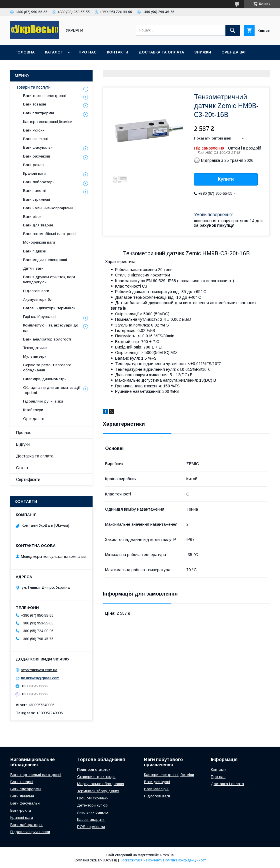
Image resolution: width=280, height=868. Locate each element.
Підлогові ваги (36, 291)
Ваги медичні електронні (45, 260)
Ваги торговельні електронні (36, 775)
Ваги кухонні (34, 130)
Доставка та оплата (161, 52)
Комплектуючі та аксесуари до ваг (51, 328)
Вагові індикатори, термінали (49, 308)
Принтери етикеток (94, 770)
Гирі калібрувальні (40, 317)
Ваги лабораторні (39, 182)
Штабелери (33, 410)
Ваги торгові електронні (44, 96)
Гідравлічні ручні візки (43, 401)
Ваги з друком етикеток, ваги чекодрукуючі (49, 279)
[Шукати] (233, 30)
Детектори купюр (92, 805)
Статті (22, 468)
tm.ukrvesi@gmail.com (40, 678)
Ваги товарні (35, 104)
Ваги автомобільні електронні (50, 234)
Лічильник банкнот (93, 812)
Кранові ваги (34, 173)
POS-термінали (91, 827)
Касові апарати (91, 820)
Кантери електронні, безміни (169, 775)
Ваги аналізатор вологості (47, 339)
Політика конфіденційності (185, 860)
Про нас (88, 52)
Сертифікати (28, 479)
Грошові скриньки (93, 798)
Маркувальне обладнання (101, 784)
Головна (25, 52)
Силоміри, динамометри (45, 379)
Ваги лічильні (22, 796)
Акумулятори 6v (37, 299)
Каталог (54, 52)
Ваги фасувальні (38, 147)
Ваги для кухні (157, 782)
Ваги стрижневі (37, 199)
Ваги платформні (39, 113)
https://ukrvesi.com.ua (39, 670)
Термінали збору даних (98, 791)
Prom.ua (167, 855)
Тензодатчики (35, 348)
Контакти (118, 52)
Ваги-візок (32, 217)
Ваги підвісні (34, 251)
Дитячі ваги (33, 268)
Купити (226, 179)
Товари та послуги (33, 87)
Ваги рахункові (37, 156)
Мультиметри (35, 356)
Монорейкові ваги (39, 242)
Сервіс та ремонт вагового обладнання (47, 368)
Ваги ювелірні (35, 139)
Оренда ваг (234, 52)
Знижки (203, 52)
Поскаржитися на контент (140, 860)
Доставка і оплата (227, 784)
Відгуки (23, 444)
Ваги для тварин (38, 225)
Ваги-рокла (33, 165)
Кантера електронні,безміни (48, 122)
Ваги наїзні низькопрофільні (48, 208)
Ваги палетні (34, 191)
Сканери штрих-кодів (96, 777)
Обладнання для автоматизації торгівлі (52, 390)
